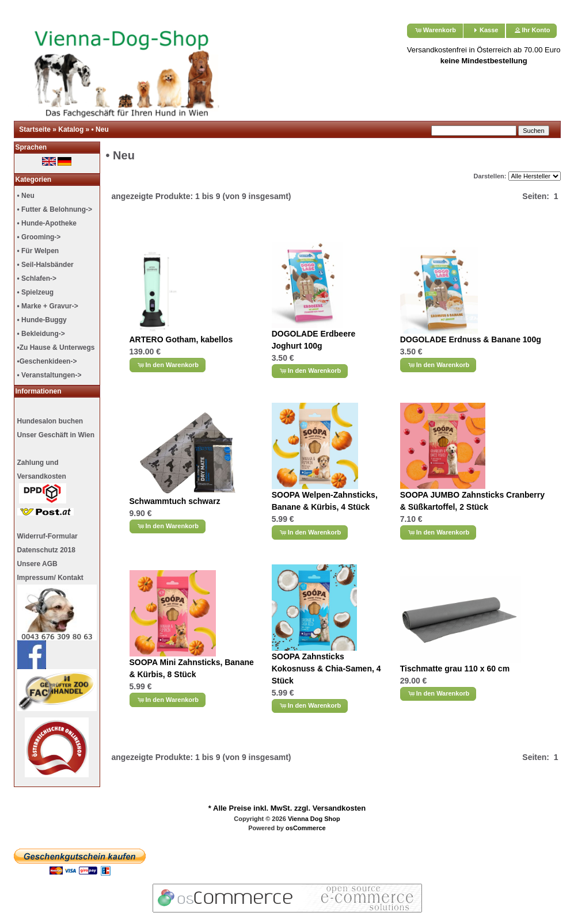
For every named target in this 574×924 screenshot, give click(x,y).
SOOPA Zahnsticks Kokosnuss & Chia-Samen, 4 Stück (326, 669)
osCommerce (306, 828)
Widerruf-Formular (47, 536)
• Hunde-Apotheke (47, 223)
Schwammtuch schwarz (175, 501)
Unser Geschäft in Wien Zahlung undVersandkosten (56, 473)
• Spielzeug (36, 292)
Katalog (71, 129)
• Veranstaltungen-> (50, 375)
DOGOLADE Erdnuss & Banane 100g (471, 339)
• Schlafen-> (37, 278)
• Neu (100, 129)
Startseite (35, 129)
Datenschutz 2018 (46, 550)
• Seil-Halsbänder (45, 265)
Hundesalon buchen (50, 421)
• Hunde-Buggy (42, 320)
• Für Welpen (38, 251)
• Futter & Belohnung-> (55, 209)
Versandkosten (339, 808)
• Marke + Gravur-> (48, 306)
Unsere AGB (37, 564)
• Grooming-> (39, 237)
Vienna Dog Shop (314, 819)
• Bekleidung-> (41, 334)
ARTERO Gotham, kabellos (181, 339)
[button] (435, 31)
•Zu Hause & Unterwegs (56, 348)
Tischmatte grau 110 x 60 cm (455, 669)
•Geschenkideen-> (47, 361)
